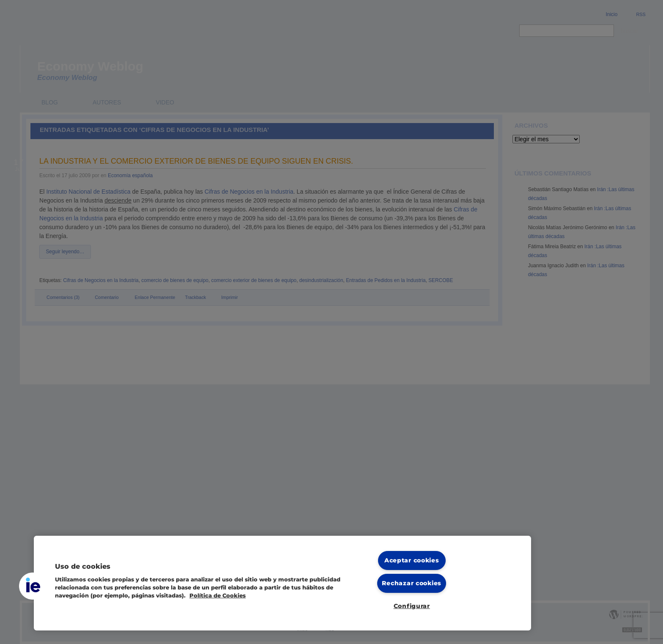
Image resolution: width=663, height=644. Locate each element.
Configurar (412, 606)
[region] (282, 583)
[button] (33, 586)
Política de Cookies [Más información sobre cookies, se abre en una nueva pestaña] (218, 596)
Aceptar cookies (412, 560)
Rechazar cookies (412, 583)
